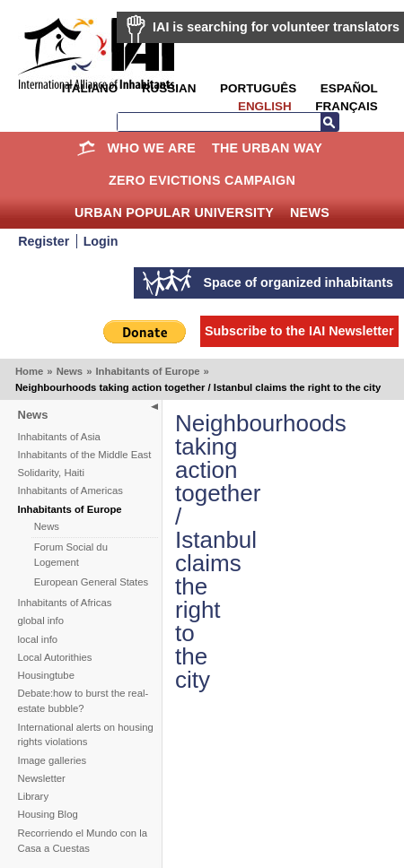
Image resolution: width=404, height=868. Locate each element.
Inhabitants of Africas (65, 603)
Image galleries (53, 760)
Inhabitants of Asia (59, 437)
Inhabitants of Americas (70, 490)
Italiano (90, 88)
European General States (92, 582)
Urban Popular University (174, 213)
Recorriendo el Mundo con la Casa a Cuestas (83, 841)
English (265, 106)
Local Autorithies (55, 657)
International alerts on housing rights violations (86, 735)
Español (349, 88)
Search (329, 122)
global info (41, 621)
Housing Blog (48, 814)
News (310, 213)
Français (346, 106)
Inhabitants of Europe (147, 371)
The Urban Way (267, 148)
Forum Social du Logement (71, 555)
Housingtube (46, 675)
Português (258, 88)
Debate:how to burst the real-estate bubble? (83, 701)
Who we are (152, 148)
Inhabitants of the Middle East (85, 455)
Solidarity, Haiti (52, 473)
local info (38, 639)
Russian (169, 88)
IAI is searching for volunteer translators (276, 27)
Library (34, 796)
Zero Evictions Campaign (202, 180)
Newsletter (42, 778)
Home (87, 148)
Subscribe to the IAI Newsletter (299, 331)
